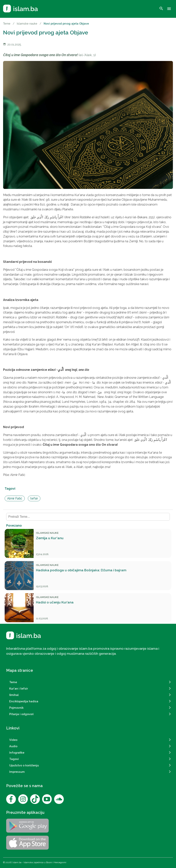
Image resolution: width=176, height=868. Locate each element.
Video (13, 740)
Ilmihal (14, 695)
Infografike (17, 753)
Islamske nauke (27, 24)
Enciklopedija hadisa (24, 701)
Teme (7, 24)
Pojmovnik (16, 708)
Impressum (17, 772)
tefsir (34, 498)
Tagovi (14, 759)
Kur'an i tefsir (19, 688)
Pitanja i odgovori (21, 714)
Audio (13, 746)
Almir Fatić (15, 498)
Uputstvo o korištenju (24, 765)
